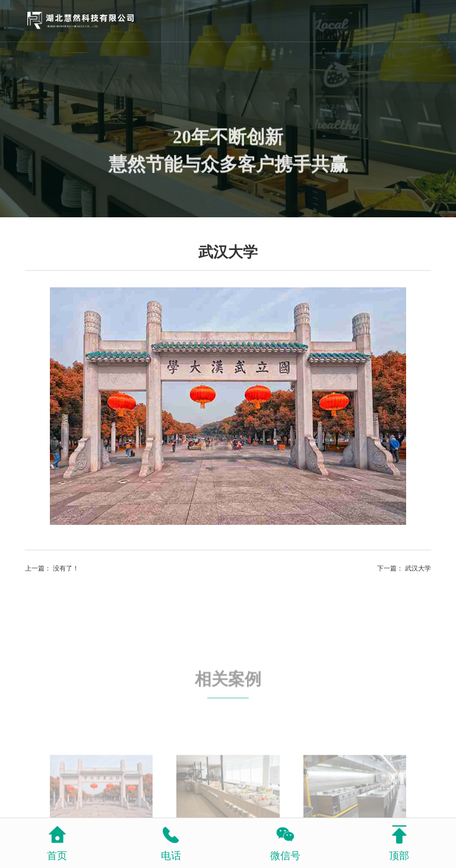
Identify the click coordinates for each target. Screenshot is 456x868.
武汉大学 (418, 568)
